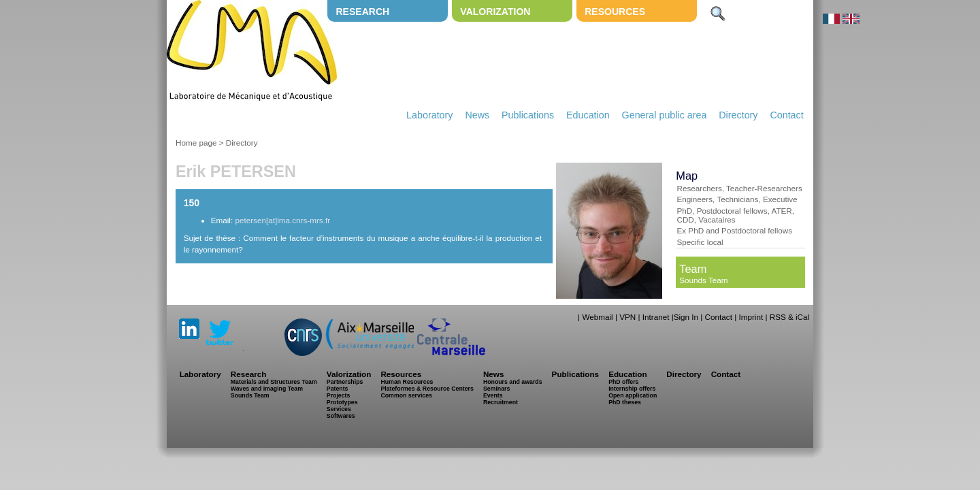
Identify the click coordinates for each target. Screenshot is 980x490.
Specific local (700, 242)
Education (588, 115)
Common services (406, 395)
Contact (786, 115)
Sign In (686, 317)
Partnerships (345, 382)
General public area (665, 115)
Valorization (495, 12)
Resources (615, 12)
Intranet (656, 317)
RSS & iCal (789, 317)
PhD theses (625, 402)
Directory (738, 115)
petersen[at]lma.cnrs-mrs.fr (282, 220)
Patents (338, 389)
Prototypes (342, 402)
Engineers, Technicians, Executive (737, 199)
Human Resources (407, 382)
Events (493, 395)
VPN (627, 317)
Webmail (597, 317)
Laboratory (429, 115)
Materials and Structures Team (274, 382)
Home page (196, 143)
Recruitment (501, 402)
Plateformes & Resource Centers (427, 389)
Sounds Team (703, 280)
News (477, 115)
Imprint (751, 317)
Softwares (341, 416)
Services (339, 409)
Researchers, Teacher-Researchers (739, 188)
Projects (339, 395)
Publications (528, 115)
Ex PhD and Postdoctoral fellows (734, 230)
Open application (633, 395)
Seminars (496, 389)
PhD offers (623, 382)
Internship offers (632, 389)
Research (362, 12)
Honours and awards (513, 382)
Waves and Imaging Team (267, 389)
